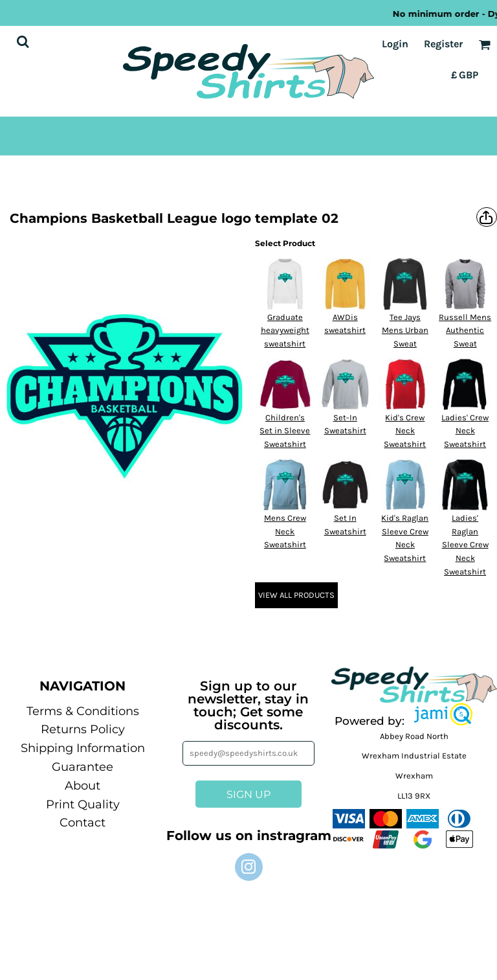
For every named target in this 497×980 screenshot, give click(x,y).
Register (443, 44)
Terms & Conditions (83, 711)
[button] (443, 714)
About (83, 786)
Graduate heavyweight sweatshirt (285, 331)
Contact (83, 823)
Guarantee (83, 767)
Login (395, 44)
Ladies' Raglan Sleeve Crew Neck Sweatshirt (465, 545)
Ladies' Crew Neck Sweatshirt (465, 431)
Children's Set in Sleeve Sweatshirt (285, 431)
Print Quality (83, 804)
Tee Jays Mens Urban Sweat (405, 331)
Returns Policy (83, 729)
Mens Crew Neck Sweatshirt (285, 531)
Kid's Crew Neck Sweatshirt (405, 431)
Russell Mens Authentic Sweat (465, 331)
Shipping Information (83, 748)
